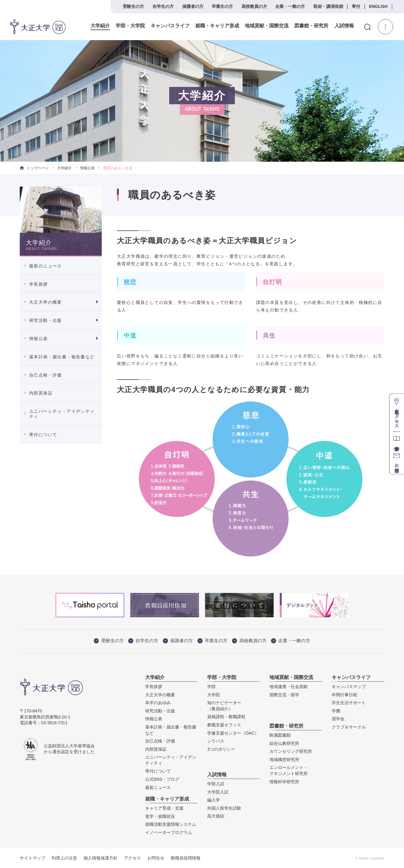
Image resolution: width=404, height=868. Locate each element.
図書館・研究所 (311, 26)
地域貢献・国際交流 (267, 26)
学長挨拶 (39, 284)
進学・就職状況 (160, 816)
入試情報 (344, 26)
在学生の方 (163, 7)
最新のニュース (46, 266)
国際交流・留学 (284, 695)
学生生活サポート (349, 703)
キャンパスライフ (170, 26)
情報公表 (87, 168)
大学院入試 (218, 792)
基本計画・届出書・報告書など (62, 357)
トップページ (34, 168)
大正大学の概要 (46, 302)
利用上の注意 (64, 858)
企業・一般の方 (290, 7)
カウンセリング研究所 (291, 751)
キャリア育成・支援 (164, 808)
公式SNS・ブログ (162, 779)
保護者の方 (193, 7)
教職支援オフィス (224, 725)
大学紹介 (100, 26)
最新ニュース (158, 787)
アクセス (132, 858)
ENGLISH (378, 7)
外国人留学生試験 (224, 808)
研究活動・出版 (46, 320)
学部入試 (216, 784)
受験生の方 (133, 7)
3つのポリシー (221, 749)
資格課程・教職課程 (226, 717)
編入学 (214, 800)
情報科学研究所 (284, 782)
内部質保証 (41, 393)
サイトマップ (33, 858)
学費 (336, 711)
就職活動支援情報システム (171, 824)
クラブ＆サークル (349, 727)
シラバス (216, 741)
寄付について (43, 435)
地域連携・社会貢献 (289, 687)
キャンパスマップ (349, 687)
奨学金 (338, 719)
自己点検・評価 (46, 375)
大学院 (214, 695)
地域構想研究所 (284, 759)
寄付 (356, 7)
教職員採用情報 (186, 858)
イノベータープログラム (169, 832)
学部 (211, 687)
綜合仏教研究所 (284, 743)
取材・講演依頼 (328, 7)
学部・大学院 (130, 26)
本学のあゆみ (158, 703)
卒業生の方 (222, 7)
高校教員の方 (254, 7)
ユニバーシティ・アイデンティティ (62, 414)
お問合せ (156, 858)
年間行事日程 (344, 695)
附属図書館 (280, 735)
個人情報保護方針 (101, 858)
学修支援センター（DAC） (233, 733)
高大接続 (216, 816)
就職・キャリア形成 (217, 26)
